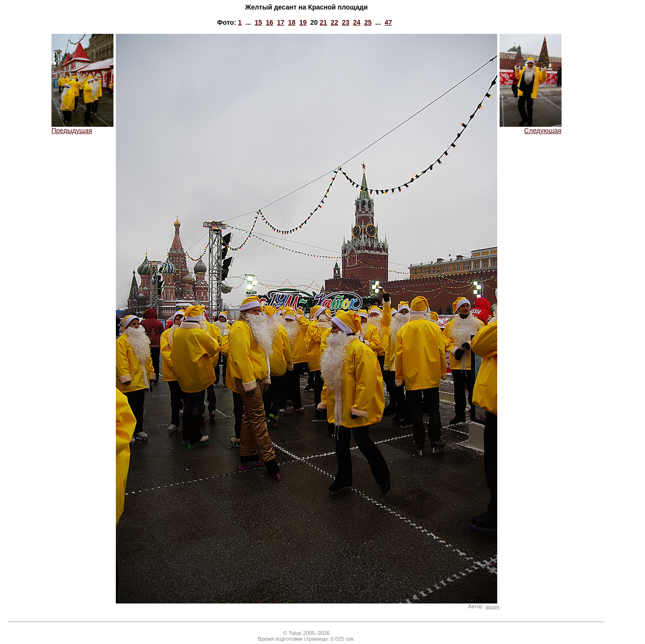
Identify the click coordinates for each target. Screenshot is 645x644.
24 (357, 22)
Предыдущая (82, 128)
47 (389, 22)
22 (335, 22)
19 (303, 22)
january (492, 607)
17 (281, 22)
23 (346, 22)
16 (270, 22)
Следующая (531, 128)
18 (292, 22)
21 (323, 22)
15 (258, 22)
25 (368, 22)
